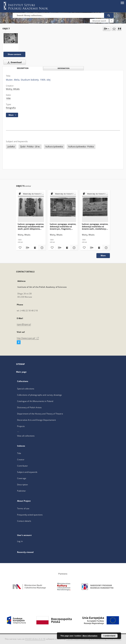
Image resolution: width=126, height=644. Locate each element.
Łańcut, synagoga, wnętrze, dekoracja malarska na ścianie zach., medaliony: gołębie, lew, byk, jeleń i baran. (95, 226)
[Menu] (122, 3)
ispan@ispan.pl (24, 324)
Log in (20, 541)
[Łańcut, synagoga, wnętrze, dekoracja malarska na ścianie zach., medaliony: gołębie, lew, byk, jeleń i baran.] (95, 207)
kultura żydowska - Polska (81, 147)
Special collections (26, 389)
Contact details (24, 521)
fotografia (11, 108)
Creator (21, 460)
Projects (21, 426)
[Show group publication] (31, 194)
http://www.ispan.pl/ (28, 338)
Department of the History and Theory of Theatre (40, 414)
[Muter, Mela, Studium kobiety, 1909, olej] (11, 38)
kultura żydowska (54, 147)
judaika (11, 147)
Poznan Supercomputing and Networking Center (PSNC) (94, 639)
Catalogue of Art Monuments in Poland (35, 401)
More (103, 256)
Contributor (22, 466)
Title (19, 453)
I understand (109, 636)
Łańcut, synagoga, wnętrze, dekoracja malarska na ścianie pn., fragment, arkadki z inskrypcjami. (63, 226)
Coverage (22, 478)
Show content (14, 54)
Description (22, 485)
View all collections (26, 436)
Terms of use (23, 508)
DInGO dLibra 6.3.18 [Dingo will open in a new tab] (35, 639)
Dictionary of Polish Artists (29, 407)
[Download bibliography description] (27, 248)
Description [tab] (23, 68)
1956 (8, 98)
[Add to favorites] (114, 29)
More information (90, 636)
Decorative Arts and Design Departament (37, 420)
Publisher (21, 491)
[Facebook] (19, 342)
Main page (21, 372)
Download (14, 62)
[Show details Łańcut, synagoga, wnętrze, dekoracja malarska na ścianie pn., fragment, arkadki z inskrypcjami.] (74, 248)
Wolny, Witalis (13, 89)
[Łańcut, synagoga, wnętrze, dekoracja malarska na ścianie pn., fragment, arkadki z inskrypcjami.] (63, 207)
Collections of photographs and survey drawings (40, 395)
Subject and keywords (27, 472)
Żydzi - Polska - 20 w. (30, 147)
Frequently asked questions (30, 515)
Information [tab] (63, 68)
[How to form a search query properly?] (112, 21)
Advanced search (99, 21)
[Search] (109, 15)
